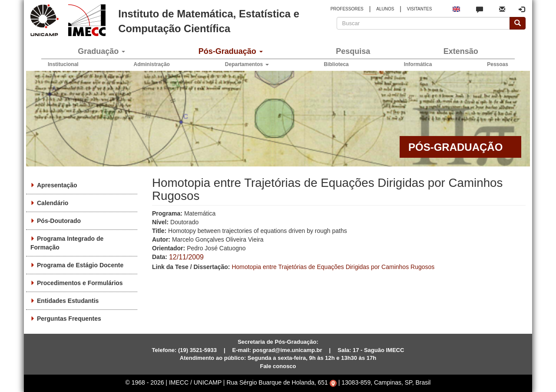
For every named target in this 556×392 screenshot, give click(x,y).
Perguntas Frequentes (69, 319)
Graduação (101, 51)
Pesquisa (353, 51)
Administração (152, 64)
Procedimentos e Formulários (80, 283)
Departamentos (247, 64)
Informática (418, 64)
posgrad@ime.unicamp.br (288, 350)
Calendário (53, 203)
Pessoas (498, 64)
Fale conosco (278, 366)
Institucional (63, 64)
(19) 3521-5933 (197, 350)
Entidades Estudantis (68, 301)
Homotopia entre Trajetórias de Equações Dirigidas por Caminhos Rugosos (333, 267)
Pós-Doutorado (59, 221)
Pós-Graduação (231, 51)
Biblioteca (336, 64)
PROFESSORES (347, 9)
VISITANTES (420, 9)
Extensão (461, 51)
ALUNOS (385, 9)
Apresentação (57, 185)
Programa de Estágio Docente (80, 265)
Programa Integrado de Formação (67, 243)
